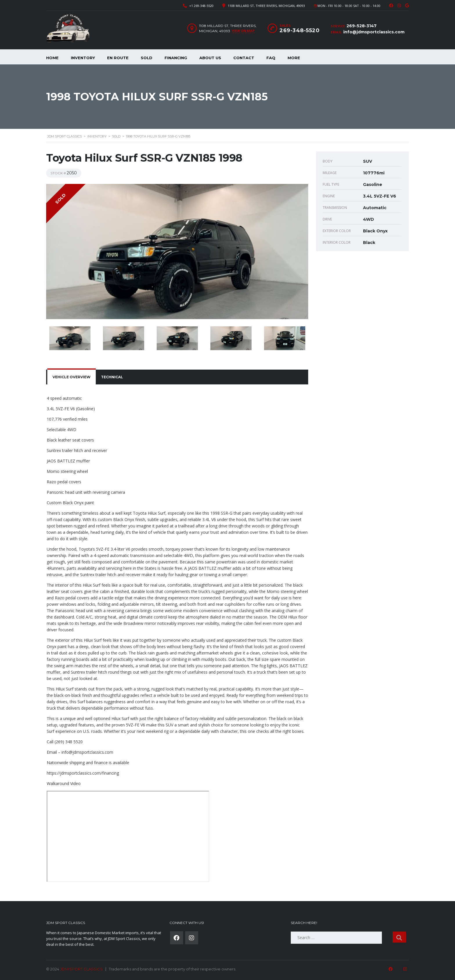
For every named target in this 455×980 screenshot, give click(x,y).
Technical (112, 377)
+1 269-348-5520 (201, 6)
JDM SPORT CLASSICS (81, 969)
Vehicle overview (72, 377)
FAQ (271, 58)
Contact (244, 58)
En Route (118, 58)
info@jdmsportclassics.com (374, 32)
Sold (147, 58)
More (294, 58)
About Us (210, 58)
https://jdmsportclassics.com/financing (83, 773)
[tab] (72, 377)
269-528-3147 (362, 26)
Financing (176, 58)
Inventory (83, 58)
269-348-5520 (299, 30)
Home (52, 58)
